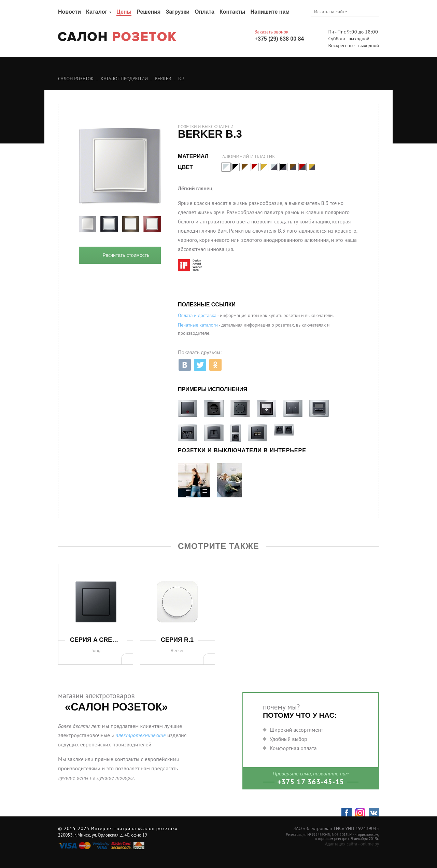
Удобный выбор (288, 739)
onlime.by (370, 844)
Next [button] (166, 224)
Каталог (97, 12)
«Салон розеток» (158, 828)
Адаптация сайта (341, 844)
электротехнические (141, 735)
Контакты (232, 12)
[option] (88, 224)
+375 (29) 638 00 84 (279, 39)
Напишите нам (270, 12)
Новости (69, 12)
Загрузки (178, 12)
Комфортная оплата (293, 748)
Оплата (205, 12)
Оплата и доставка (197, 315)
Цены (124, 12)
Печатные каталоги (198, 325)
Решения (149, 12)
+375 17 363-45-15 (311, 782)
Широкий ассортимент (297, 730)
